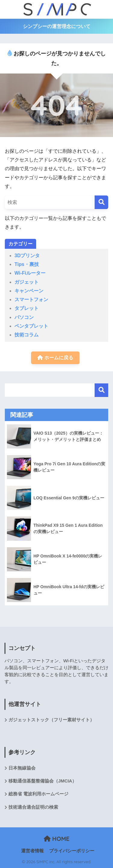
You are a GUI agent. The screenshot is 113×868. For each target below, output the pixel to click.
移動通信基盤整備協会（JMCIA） (42, 781)
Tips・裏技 (27, 264)
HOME (57, 839)
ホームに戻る (55, 358)
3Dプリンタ (27, 256)
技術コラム (27, 335)
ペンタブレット (31, 326)
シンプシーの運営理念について (57, 26)
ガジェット (27, 282)
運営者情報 (32, 851)
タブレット (27, 308)
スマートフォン (31, 300)
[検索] (101, 202)
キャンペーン (29, 291)
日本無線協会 (22, 768)
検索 (101, 390)
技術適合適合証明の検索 (33, 807)
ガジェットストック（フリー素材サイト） (51, 720)
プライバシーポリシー (72, 851)
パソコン (24, 317)
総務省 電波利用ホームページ (38, 794)
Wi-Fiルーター (30, 273)
